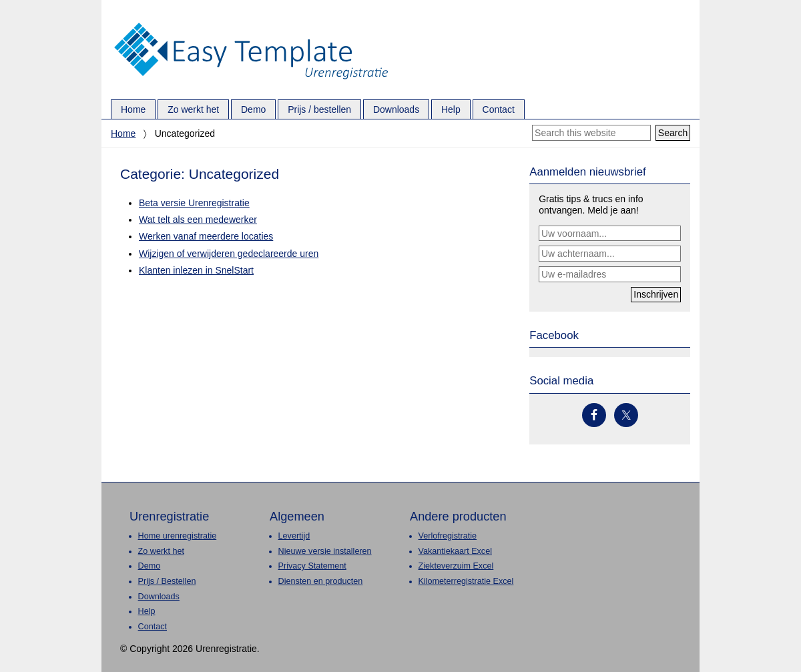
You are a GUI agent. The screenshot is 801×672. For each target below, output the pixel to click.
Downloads (159, 597)
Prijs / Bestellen (167, 581)
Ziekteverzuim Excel (456, 566)
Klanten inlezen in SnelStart (196, 270)
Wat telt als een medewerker (198, 220)
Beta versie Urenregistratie (194, 203)
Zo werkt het (161, 551)
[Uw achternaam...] (610, 254)
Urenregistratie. (251, 23)
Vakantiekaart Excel (455, 551)
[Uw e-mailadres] (610, 274)
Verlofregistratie (448, 536)
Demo (150, 566)
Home (123, 133)
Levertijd (294, 536)
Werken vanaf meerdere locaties (206, 236)
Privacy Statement (312, 566)
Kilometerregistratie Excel (466, 581)
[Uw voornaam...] (610, 234)
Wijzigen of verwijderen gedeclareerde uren (229, 254)
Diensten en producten (321, 581)
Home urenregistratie (178, 536)
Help (147, 611)
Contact (153, 627)
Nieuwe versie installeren (325, 551)
